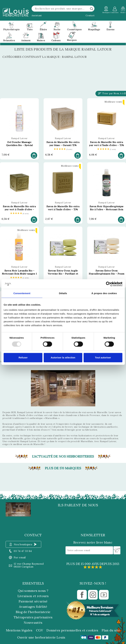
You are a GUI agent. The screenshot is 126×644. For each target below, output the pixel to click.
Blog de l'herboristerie (33, 612)
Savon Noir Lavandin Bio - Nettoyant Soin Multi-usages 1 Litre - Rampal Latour (19, 274)
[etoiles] (63, 149)
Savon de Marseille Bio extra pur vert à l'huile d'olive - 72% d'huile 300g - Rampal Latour (107, 145)
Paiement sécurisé (33, 601)
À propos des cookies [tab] (104, 293)
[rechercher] (92, 9)
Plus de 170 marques (63, 468)
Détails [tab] (63, 293)
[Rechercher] (63, 9)
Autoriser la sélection (63, 358)
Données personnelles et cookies (72, 630)
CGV (40, 630)
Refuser (23, 358)
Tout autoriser (103, 358)
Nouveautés (33, 623)
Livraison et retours (33, 596)
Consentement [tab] (22, 293)
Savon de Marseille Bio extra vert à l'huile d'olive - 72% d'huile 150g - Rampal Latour (63, 209)
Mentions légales (19, 630)
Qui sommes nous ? (33, 591)
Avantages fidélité (33, 607)
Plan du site (111, 630)
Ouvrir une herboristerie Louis (41, 637)
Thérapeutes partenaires (33, 617)
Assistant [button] (37, 15)
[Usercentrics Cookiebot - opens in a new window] (108, 284)
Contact (90, 15)
